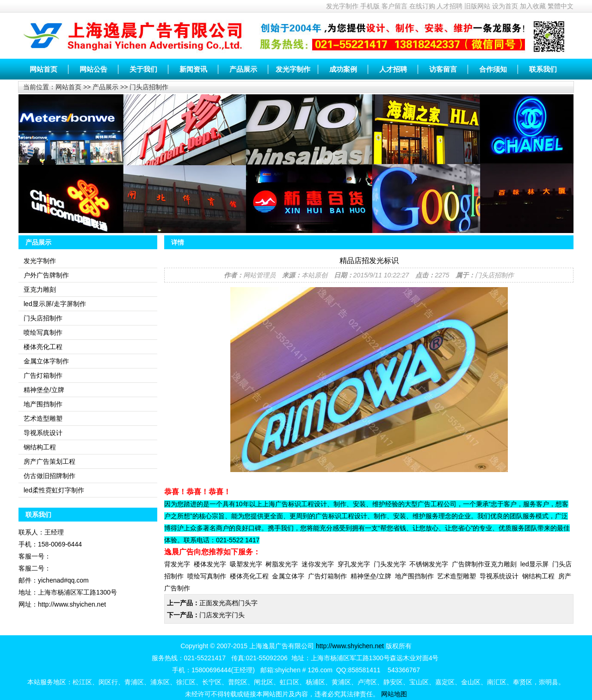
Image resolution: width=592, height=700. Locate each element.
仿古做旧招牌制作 (49, 476)
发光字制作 (342, 6)
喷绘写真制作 (43, 332)
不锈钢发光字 (429, 564)
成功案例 (343, 69)
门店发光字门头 (222, 615)
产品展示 (243, 69)
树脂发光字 (282, 564)
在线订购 (422, 6)
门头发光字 (390, 564)
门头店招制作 (149, 87)
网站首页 (43, 69)
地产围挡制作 (43, 404)
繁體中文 (561, 6)
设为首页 (505, 6)
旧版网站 (477, 6)
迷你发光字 (318, 564)
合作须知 (493, 69)
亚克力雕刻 (40, 289)
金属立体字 (288, 576)
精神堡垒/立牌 (44, 390)
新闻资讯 (193, 69)
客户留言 (395, 6)
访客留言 (443, 69)
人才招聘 (450, 6)
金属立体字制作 (46, 361)
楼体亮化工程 (43, 347)
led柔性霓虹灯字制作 (54, 490)
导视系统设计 (43, 433)
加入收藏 (533, 6)
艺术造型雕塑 (43, 418)
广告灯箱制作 (43, 375)
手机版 (370, 6)
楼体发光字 (210, 564)
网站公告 (93, 69)
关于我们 (143, 69)
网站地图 (394, 694)
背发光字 (177, 564)
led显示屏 (534, 564)
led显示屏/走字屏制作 (55, 304)
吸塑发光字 (246, 564)
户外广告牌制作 (46, 275)
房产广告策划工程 (49, 461)
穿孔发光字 (354, 564)
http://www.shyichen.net (350, 646)
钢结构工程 (40, 447)
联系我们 (543, 69)
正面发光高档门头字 (228, 603)
